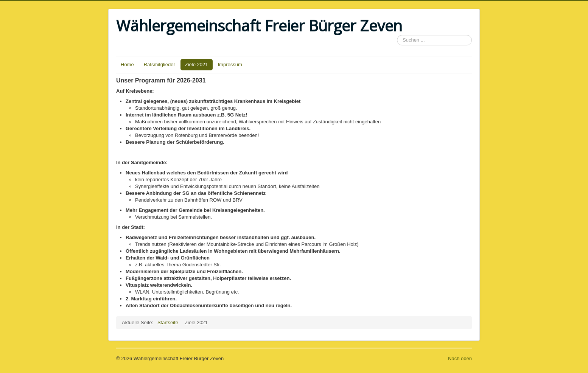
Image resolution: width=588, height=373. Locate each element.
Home (127, 64)
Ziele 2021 (197, 64)
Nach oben (460, 358)
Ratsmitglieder (159, 64)
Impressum (230, 64)
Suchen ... (397, 35)
